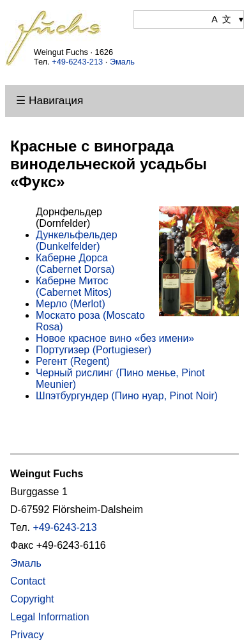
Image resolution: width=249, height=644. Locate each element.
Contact (28, 581)
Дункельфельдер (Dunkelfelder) (77, 241)
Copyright (32, 599)
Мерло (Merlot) (71, 304)
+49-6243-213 (77, 62)
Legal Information (50, 617)
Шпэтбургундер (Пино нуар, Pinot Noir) (127, 396)
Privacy (27, 635)
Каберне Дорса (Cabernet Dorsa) (75, 264)
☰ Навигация (49, 100)
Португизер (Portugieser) (94, 350)
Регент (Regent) (73, 361)
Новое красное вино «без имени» (115, 338)
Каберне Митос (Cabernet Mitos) (74, 287)
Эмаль (122, 62)
